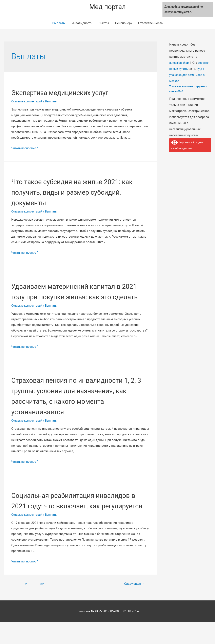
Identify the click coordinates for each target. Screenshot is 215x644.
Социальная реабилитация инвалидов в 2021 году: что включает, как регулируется (64, 517)
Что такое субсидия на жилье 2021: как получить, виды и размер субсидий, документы (78, 193)
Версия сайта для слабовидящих (188, 146)
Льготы (104, 24)
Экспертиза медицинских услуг (71, 93)
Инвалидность (82, 24)
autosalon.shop (180, 63)
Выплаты (59, 24)
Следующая (131, 605)
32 (43, 605)
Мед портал (107, 7)
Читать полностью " (25, 149)
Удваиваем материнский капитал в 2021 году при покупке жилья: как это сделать (78, 297)
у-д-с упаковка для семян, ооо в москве (188, 75)
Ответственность (150, 24)
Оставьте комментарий (28, 102)
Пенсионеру (123, 24)
